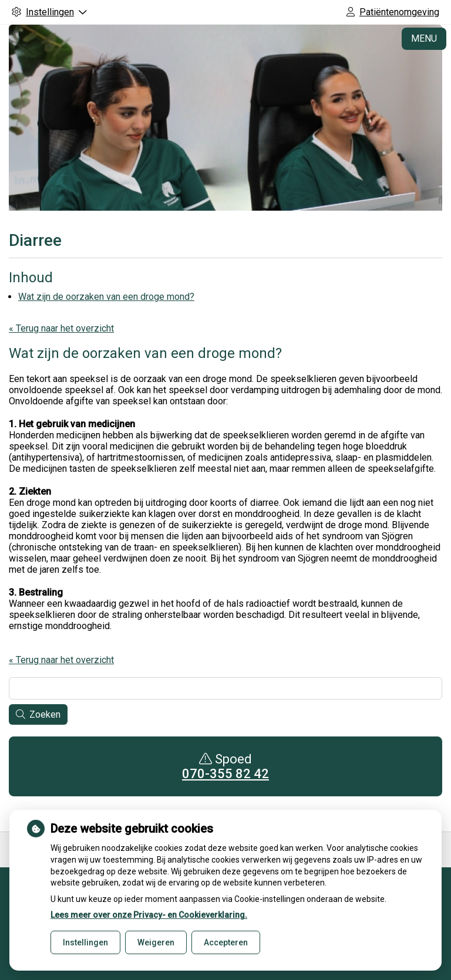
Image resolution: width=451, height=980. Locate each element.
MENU (424, 38)
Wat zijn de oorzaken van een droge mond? (106, 297)
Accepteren (226, 942)
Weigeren (156, 942)
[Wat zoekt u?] (225, 688)
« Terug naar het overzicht (61, 328)
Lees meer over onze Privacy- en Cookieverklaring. (149, 915)
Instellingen (85, 942)
